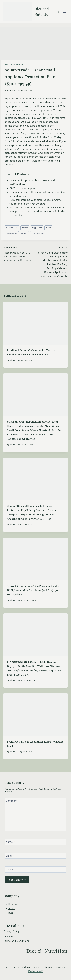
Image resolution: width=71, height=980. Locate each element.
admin (10, 91)
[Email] (35, 856)
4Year (25, 228)
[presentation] (35, 323)
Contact (13, 904)
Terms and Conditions (16, 941)
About (12, 908)
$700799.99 (12, 228)
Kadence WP (36, 971)
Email (10, 856)
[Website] (35, 869)
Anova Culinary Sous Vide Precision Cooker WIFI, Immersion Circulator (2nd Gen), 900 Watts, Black (33, 590)
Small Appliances (14, 64)
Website (11, 870)
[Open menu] (65, 12)
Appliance (37, 228)
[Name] (35, 842)
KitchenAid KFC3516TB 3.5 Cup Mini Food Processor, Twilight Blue (18, 254)
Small (24, 234)
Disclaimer (10, 936)
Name (10, 842)
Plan (48, 228)
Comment (13, 801)
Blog (11, 913)
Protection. (12, 234)
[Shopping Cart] (59, 12)
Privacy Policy (11, 931)
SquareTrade (38, 234)
